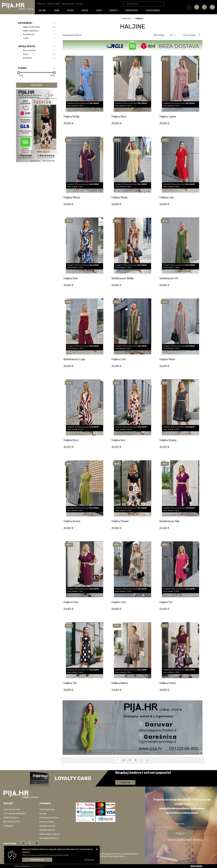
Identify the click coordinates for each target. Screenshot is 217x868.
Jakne (57, 10)
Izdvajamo (39, 58)
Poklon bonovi (153, 10)
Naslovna (41, 4)
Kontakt (43, 814)
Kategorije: (25, 23)
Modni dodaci (132, 10)
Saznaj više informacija (125, 776)
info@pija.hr (9, 826)
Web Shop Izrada (38, 866)
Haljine (42, 10)
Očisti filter (37, 85)
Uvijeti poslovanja (47, 809)
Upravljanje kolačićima (49, 838)
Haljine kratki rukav (39, 27)
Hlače (99, 10)
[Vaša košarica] (212, 7)
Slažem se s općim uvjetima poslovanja (185, 840)
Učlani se (125, 782)
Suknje (85, 10)
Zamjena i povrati (47, 826)
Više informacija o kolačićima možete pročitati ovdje (45, 855)
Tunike (39, 38)
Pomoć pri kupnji (47, 822)
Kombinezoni (39, 34)
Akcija (39, 54)
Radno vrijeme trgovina (50, 834)
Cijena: (22, 68)
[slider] (19, 73)
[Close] (37, 860)
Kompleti (114, 10)
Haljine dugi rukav (39, 31)
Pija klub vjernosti (47, 830)
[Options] (89, 860)
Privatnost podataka (49, 818)
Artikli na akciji (54, 4)
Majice (70, 10)
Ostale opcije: (27, 46)
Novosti (80, 4)
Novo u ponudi (68, 4)
